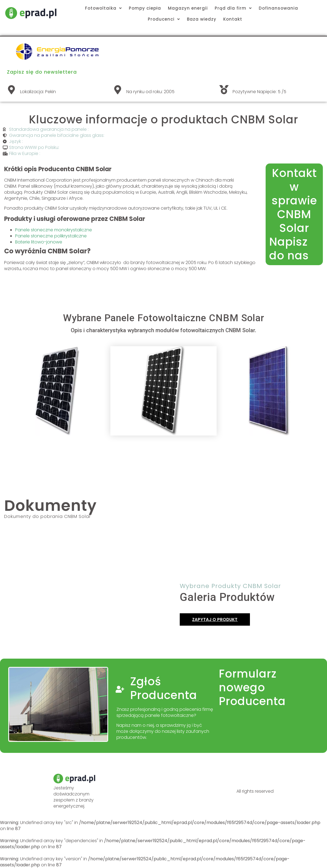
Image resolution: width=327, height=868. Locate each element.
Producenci (164, 19)
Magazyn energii (188, 8)
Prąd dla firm (233, 8)
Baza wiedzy (202, 19)
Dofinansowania (278, 8)
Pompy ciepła (145, 8)
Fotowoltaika (103, 8)
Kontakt (233, 19)
